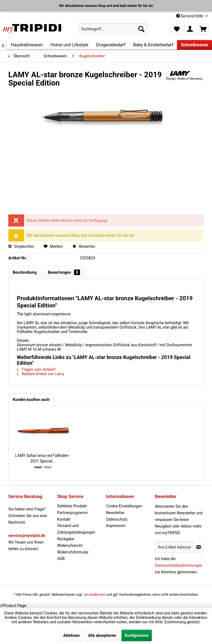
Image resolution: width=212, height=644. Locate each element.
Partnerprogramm (72, 513)
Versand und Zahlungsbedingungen (76, 529)
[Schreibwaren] (194, 45)
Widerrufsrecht (70, 545)
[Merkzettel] (176, 29)
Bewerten (84, 246)
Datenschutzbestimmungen (179, 565)
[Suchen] (141, 29)
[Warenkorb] (203, 29)
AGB (61, 558)
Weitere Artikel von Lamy (40, 374)
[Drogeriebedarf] (111, 45)
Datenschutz (117, 519)
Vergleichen (21, 246)
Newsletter (115, 513)
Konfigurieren (137, 635)
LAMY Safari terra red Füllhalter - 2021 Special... (43, 458)
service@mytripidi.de (27, 536)
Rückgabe (66, 539)
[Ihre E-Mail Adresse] (174, 547)
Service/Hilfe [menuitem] (190, 16)
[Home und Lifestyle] (69, 45)
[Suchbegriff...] (113, 29)
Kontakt (64, 519)
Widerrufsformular (73, 552)
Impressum (116, 526)
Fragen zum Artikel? (36, 369)
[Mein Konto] (190, 29)
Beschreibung (25, 272)
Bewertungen (64, 272)
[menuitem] (113, 29)
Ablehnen (71, 635)
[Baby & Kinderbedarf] (153, 45)
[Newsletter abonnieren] (199, 547)
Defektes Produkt (72, 506)
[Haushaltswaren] (27, 45)
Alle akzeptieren (102, 635)
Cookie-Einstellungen (124, 506)
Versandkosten (94, 595)
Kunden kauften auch (31, 400)
